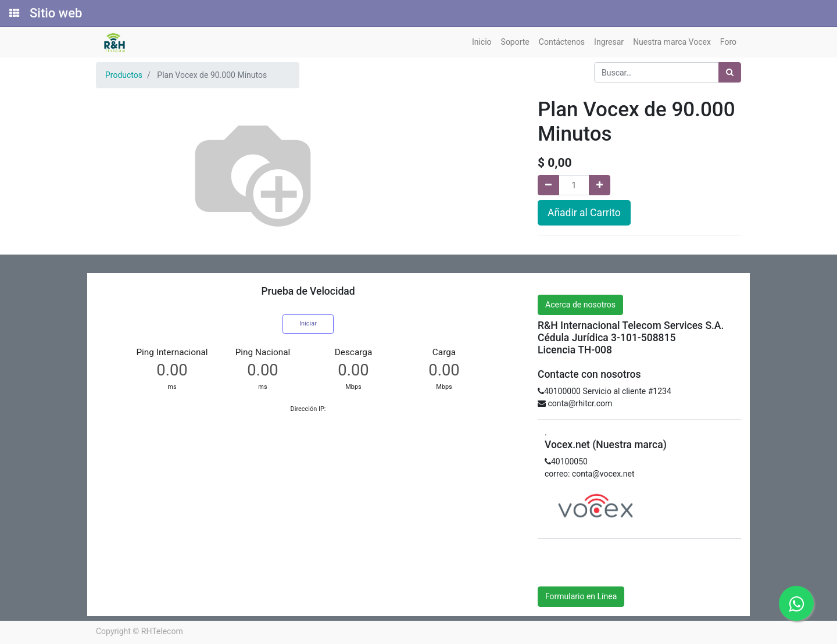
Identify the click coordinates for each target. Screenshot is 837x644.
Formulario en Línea (581, 596)
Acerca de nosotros (580, 305)
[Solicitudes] (13, 13)
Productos (124, 75)
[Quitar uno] (548, 185)
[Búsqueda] (730, 72)
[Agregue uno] (600, 185)
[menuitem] (482, 42)
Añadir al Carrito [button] (584, 213)
